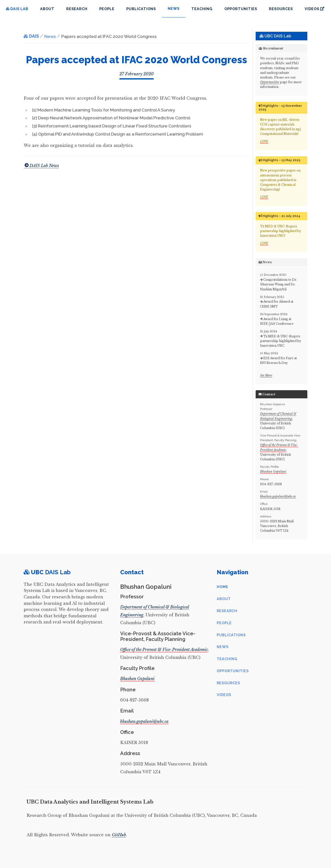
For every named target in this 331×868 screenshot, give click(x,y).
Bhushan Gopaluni (273, 472)
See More (266, 375)
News (223, 647)
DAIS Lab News (41, 166)
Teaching (202, 9)
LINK (264, 141)
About (47, 9)
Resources (281, 9)
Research (77, 9)
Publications (141, 9)
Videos (314, 9)
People (107, 9)
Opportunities (241, 9)
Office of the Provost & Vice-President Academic (164, 650)
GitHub (119, 835)
